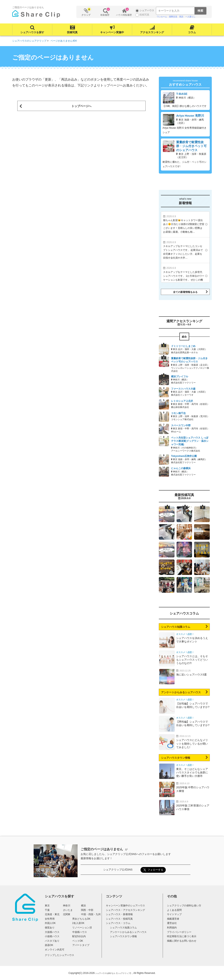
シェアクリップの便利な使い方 (184, 906)
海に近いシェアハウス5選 (191, 675)
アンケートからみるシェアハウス (181, 692)
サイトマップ (174, 914)
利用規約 (172, 928)
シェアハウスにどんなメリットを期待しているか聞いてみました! (192, 744)
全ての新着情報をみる (185, 292)
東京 (47, 906)
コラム (192, 32)
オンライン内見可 (55, 950)
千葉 (47, 910)
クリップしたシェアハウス (59, 955)
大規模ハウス (52, 932)
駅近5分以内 (79, 936)
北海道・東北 (52, 914)
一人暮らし (190, 17)
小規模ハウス (52, 936)
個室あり (50, 928)
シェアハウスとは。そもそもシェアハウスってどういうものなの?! (192, 660)
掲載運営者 (173, 919)
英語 (181, 17)
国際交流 (173, 17)
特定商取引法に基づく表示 (182, 936)
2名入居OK (78, 923)
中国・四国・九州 (91, 914)
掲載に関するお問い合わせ (182, 941)
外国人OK (50, 923)
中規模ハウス (80, 932)
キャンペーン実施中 (112, 32)
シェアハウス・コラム (118, 923)
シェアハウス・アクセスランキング (125, 910)
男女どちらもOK (81, 919)
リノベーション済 (82, 928)
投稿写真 (72, 32)
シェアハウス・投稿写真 (119, 919)
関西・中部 (87, 910)
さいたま (68, 910)
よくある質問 (174, 910)
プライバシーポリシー (179, 932)
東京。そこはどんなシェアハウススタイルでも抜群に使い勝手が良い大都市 (192, 772)
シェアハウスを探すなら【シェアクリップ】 (114, 973)
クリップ (86, 12)
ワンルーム (162, 17)
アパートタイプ (81, 945)
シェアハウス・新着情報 (119, 914)
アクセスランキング (152, 32)
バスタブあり (52, 941)
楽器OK (49, 945)
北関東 (67, 914)
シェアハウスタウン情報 (176, 758)
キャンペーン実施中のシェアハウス (125, 906)
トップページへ (81, 106)
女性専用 (50, 919)
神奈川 (67, 906)
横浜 (83, 906)
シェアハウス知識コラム (176, 627)
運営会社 (172, 923)
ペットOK (78, 941)
